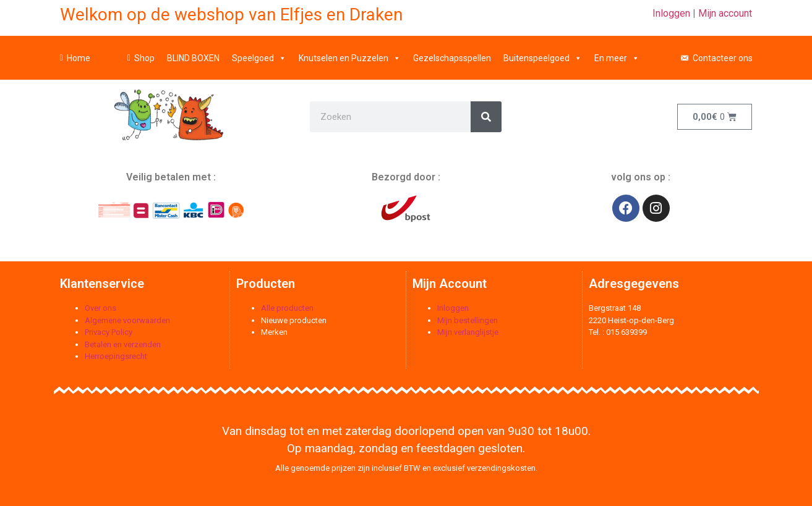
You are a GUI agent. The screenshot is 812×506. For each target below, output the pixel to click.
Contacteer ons (723, 53)
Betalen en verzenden (123, 344)
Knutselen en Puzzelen (350, 53)
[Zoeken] (486, 117)
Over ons (100, 308)
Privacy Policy (109, 332)
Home (79, 53)
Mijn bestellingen (468, 320)
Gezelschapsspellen (452, 53)
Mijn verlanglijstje (468, 332)
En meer (617, 53)
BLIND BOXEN (193, 53)
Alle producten (287, 308)
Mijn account (725, 13)
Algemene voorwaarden (127, 320)
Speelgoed (259, 53)
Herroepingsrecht (116, 356)
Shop (144, 53)
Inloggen (671, 13)
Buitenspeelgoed (543, 53)
